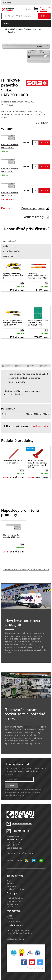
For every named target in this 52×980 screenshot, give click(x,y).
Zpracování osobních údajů (19, 933)
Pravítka (12, 32)
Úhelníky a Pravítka (32, 29)
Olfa (22, 283)
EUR (30, 9)
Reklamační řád (14, 901)
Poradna (10, 884)
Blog (9, 881)
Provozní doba (13, 921)
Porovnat (44, 123)
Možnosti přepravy (35, 208)
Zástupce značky (36, 217)
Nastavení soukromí (16, 939)
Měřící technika (16, 29)
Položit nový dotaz (40, 426)
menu (7, 23)
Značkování (9, 256)
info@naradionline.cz (22, 824)
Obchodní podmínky (16, 898)
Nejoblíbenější (11, 241)
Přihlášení (7, 2)
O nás (9, 916)
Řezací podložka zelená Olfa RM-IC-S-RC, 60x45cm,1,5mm (38, 323)
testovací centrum (32, 727)
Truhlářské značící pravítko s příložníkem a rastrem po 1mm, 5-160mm (38, 464)
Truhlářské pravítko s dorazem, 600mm (12, 462)
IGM (22, 470)
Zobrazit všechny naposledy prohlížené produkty (26, 570)
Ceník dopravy (13, 904)
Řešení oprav (13, 886)
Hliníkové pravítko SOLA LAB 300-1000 (11, 536)
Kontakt (10, 919)
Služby (10, 907)
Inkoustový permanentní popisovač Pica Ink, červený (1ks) (38, 276)
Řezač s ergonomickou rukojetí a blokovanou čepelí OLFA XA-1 (13, 323)
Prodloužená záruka (16, 889)
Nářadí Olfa (9, 246)
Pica (47, 283)
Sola (11, 105)
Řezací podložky (12, 251)
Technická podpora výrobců (19, 931)
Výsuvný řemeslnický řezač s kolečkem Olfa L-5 (14, 276)
